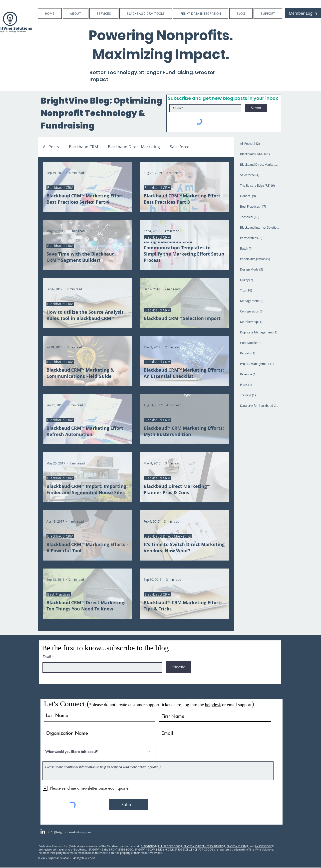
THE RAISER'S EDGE (169, 846)
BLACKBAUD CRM (236, 846)
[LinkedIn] (43, 832)
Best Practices (59, 594)
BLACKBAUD (148, 846)
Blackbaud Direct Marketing (134, 147)
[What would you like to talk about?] (99, 751)
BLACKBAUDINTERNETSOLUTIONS (203, 846)
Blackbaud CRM (83, 147)
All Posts (51, 147)
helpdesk (213, 705)
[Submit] (256, 108)
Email (47, 657)
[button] (75, 13)
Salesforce (180, 147)
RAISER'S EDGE (263, 846)
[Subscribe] (178, 667)
